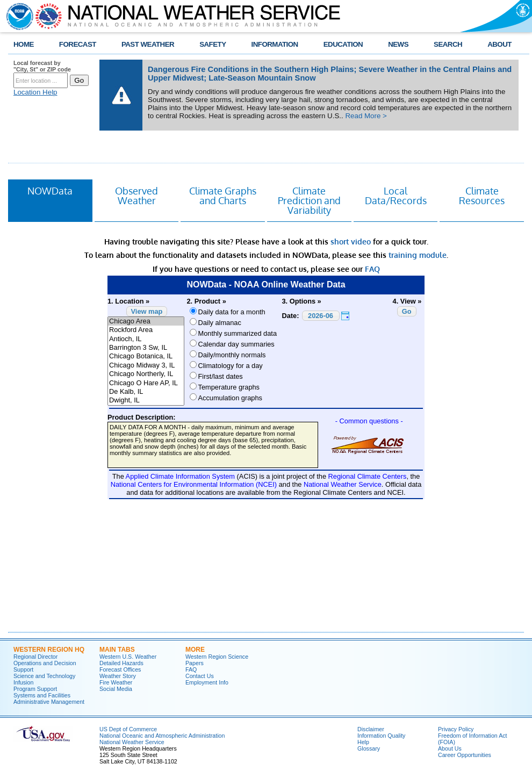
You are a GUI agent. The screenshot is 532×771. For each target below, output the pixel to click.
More (195, 650)
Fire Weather (116, 682)
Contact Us (200, 676)
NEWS (398, 44)
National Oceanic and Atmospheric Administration (162, 736)
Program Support (35, 689)
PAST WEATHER (148, 44)
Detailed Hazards (121, 663)
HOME (24, 44)
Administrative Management (49, 702)
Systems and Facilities (42, 695)
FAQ (372, 269)
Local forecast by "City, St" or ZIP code (42, 66)
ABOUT (499, 44)
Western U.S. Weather (128, 657)
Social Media (116, 689)
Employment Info (207, 682)
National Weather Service (132, 742)
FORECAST (78, 44)
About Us (450, 748)
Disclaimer (371, 729)
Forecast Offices (120, 669)
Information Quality (381, 736)
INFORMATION (275, 44)
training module (418, 255)
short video (351, 242)
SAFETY (213, 44)
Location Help (35, 92)
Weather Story (118, 676)
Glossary (369, 748)
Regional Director (35, 657)
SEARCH (448, 44)
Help (363, 742)
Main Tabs (117, 650)
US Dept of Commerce (128, 729)
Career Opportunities (465, 755)
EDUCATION (343, 44)
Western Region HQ (49, 650)
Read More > (366, 116)
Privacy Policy (456, 729)
